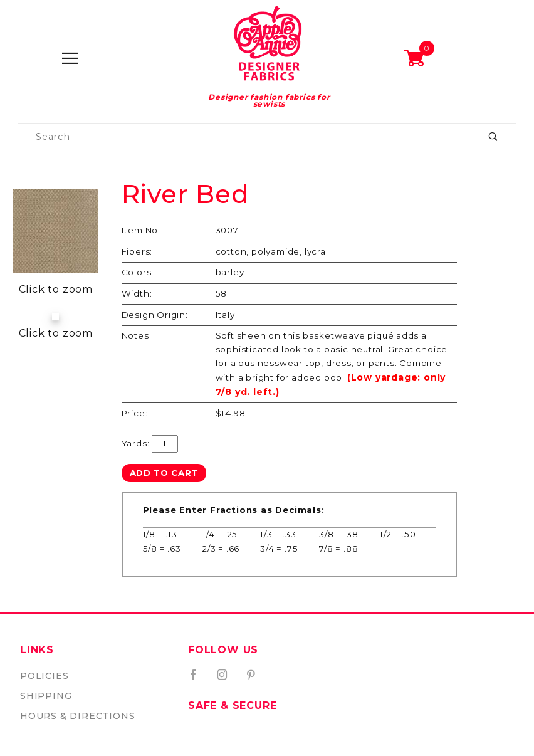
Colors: (138, 272)
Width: (137, 293)
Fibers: (137, 251)
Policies (44, 676)
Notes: (137, 335)
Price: (135, 413)
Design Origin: (155, 315)
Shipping (46, 696)
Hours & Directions (77, 716)
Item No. (141, 230)
